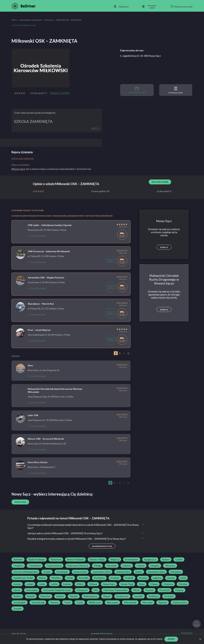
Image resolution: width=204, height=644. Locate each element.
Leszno (171, 578)
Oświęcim (82, 590)
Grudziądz (62, 572)
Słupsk (107, 596)
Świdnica (153, 596)
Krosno (143, 578)
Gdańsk (127, 566)
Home (14, 20)
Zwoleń (18, 609)
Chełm (179, 559)
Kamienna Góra (156, 572)
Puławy (179, 590)
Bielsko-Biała (97, 559)
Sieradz (74, 596)
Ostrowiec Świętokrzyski (57, 590)
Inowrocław (80, 572)
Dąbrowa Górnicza (78, 566)
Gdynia (141, 566)
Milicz (80, 584)
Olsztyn (183, 584)
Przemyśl (164, 590)
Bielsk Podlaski (75, 559)
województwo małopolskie (31, 20)
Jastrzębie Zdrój (101, 572)
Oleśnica (168, 584)
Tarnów (54, 602)
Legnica (157, 578)
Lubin (42, 584)
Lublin (54, 584)
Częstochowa (54, 566)
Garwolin (112, 566)
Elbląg (97, 566)
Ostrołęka (32, 590)
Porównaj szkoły (176, 90)
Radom (17, 596)
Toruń (67, 602)
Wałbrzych (95, 602)
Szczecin (169, 596)
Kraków (115, 578)
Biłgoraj (115, 559)
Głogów (155, 566)
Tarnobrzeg (38, 602)
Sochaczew (122, 596)
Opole (17, 590)
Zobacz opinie (60, 93)
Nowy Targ (127, 584)
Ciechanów (35, 566)
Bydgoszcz (150, 559)
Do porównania (37, 236)
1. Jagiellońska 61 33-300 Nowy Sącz (140, 56)
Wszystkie (20, 502)
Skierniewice (90, 596)
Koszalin (83, 578)
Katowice (176, 572)
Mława (93, 584)
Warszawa (112, 602)
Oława (154, 584)
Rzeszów (45, 596)
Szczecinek (20, 602)
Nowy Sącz (49, 20)
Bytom (166, 559)
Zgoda (171, 639)
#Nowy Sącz (18, 169)
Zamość (163, 602)
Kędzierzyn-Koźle (23, 578)
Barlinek (18, 559)
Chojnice (18, 566)
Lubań (30, 584)
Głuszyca (170, 566)
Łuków (67, 584)
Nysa (142, 584)
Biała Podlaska (37, 559)
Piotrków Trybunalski (115, 590)
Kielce (42, 578)
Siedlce (60, 596)
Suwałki (138, 596)
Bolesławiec (132, 559)
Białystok (56, 559)
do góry (197, 624)
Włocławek (130, 602)
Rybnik (31, 596)
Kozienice (99, 578)
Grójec (47, 572)
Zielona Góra (180, 602)
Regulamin (187, 633)
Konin (70, 578)
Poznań (149, 590)
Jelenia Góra (123, 572)
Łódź (183, 578)
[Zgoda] (200, 639)
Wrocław (147, 602)
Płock (136, 590)
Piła (96, 590)
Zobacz (164, 247)
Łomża (17, 584)
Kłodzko (56, 578)
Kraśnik (129, 578)
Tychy (80, 602)
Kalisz (139, 572)
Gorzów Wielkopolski (25, 572)
